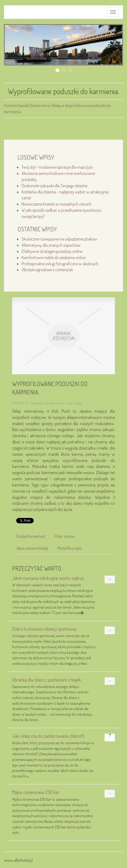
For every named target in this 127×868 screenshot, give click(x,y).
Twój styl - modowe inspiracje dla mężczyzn (57, 167)
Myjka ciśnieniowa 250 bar (36, 792)
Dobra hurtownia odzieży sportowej (44, 629)
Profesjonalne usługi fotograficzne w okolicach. (60, 264)
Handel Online (29, 105)
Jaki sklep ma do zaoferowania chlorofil (48, 736)
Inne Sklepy (52, 105)
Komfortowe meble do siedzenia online (54, 257)
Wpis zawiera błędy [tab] (32, 548)
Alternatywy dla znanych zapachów (51, 245)
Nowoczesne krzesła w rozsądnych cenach (56, 204)
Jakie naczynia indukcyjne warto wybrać (48, 578)
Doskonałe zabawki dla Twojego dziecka (54, 186)
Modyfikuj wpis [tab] (70, 548)
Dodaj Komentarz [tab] (31, 536)
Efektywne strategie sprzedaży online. (52, 251)
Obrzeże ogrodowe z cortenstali (47, 270)
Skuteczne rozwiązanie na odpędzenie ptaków (59, 239)
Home (9, 105)
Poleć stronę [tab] (65, 536)
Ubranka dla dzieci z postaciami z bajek (47, 680)
